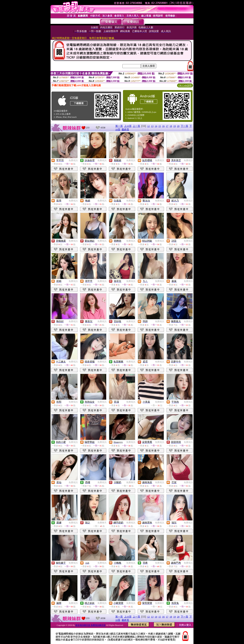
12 (149, 126)
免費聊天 (160, 402)
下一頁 (184, 126)
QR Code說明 (185, 85)
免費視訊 (73, 160)
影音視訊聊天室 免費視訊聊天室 (90, 625)
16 (163, 126)
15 (160, 126)
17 (167, 126)
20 (178, 126)
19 (175, 126)
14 (156, 126)
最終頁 (125, 129)
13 (152, 126)
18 (171, 126)
